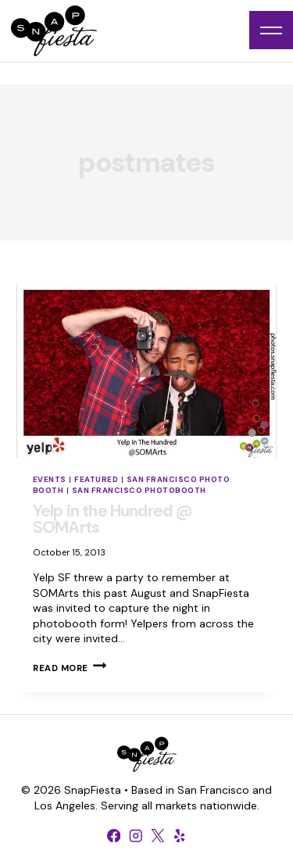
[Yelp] (180, 835)
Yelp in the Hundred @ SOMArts (113, 519)
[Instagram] (136, 835)
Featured (96, 479)
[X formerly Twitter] (158, 835)
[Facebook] (114, 835)
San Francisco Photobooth (139, 490)
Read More (70, 668)
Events (50, 479)
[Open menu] (271, 30)
